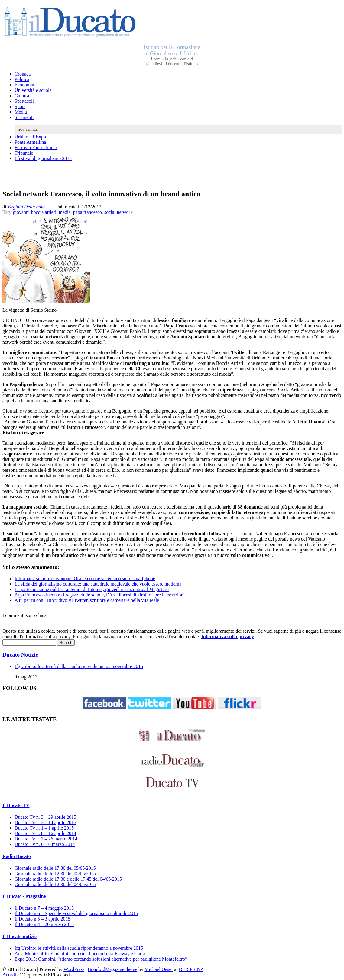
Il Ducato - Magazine (24, 896)
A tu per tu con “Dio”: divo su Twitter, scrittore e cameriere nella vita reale (87, 600)
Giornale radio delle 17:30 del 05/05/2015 (55, 868)
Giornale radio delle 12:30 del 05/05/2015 (55, 874)
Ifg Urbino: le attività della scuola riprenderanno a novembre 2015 (79, 666)
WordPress (74, 969)
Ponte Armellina (30, 142)
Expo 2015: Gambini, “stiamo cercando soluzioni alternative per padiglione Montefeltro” (101, 959)
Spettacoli (24, 101)
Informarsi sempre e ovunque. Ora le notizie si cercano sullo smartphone (85, 578)
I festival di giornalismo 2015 (43, 158)
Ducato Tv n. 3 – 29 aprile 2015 (45, 817)
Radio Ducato (17, 856)
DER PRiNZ (191, 969)
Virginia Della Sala (26, 207)
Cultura (22, 96)
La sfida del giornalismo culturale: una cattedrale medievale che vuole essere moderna (98, 584)
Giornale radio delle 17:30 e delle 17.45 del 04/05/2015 (68, 879)
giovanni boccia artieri (35, 212)
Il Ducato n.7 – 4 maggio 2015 (44, 908)
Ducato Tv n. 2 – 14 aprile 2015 (45, 823)
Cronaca (23, 74)
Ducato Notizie (20, 655)
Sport (20, 106)
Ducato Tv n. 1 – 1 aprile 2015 (44, 828)
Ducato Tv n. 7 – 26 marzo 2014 (46, 839)
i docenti (173, 64)
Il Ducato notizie (19, 936)
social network (118, 212)
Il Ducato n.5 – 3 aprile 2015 (42, 919)
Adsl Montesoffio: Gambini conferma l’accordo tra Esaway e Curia (80, 954)
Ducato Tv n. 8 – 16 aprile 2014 (45, 833)
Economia (24, 85)
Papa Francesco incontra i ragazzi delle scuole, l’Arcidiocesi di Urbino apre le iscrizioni (100, 595)
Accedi (9, 975)
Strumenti (24, 117)
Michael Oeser (159, 969)
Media (21, 112)
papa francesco (88, 212)
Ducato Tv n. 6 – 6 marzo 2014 (45, 844)
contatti (187, 59)
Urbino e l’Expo (30, 137)
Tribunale (24, 153)
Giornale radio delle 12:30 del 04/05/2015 (55, 884)
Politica (22, 79)
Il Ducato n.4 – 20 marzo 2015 (44, 924)
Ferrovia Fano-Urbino (36, 148)
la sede (171, 59)
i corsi (156, 59)
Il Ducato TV (16, 805)
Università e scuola (33, 90)
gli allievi (154, 64)
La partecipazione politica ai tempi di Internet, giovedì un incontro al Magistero (92, 589)
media (65, 212)
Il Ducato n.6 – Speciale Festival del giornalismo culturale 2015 (76, 913)
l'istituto (191, 64)
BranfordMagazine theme (112, 969)
